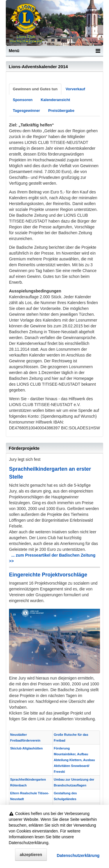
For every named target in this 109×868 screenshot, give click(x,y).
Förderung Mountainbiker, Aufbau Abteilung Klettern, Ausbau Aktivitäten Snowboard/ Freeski (74, 760)
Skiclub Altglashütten (26, 748)
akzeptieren (31, 855)
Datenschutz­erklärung (78, 856)
